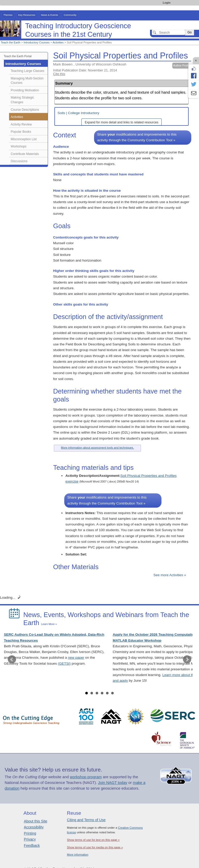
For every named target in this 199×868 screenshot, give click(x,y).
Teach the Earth (11, 42)
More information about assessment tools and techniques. (97, 448)
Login (167, 3)
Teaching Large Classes (27, 71)
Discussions (19, 161)
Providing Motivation (25, 90)
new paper (76, 658)
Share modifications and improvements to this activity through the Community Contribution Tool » (137, 137)
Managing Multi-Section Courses (27, 81)
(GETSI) (64, 663)
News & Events (49, 15)
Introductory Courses (37, 42)
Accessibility (34, 827)
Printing (30, 833)
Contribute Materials (25, 154)
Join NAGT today (113, 783)
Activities (58, 42)
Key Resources (27, 15)
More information (78, 855)
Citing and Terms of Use (86, 820)
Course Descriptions (25, 110)
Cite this (59, 74)
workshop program (86, 777)
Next (187, 659)
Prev (12, 659)
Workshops (19, 146)
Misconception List (24, 139)
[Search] (168, 32)
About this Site (35, 821)
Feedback (32, 845)
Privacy (30, 839)
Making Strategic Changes (22, 100)
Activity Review (21, 124)
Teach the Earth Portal (18, 56)
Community (70, 15)
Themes (8, 15)
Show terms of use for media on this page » (95, 847)
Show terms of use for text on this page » (93, 840)
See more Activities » (170, 575)
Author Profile (182, 65)
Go (189, 32)
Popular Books (21, 132)
